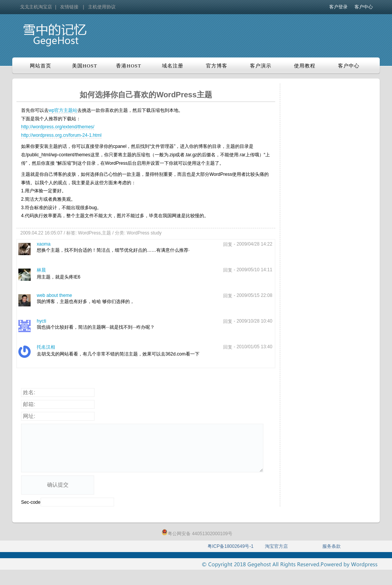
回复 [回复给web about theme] (228, 296)
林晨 (41, 270)
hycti (42, 321)
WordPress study (144, 233)
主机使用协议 (102, 7)
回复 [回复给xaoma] (228, 244)
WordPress (89, 233)
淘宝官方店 (276, 546)
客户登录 (338, 7)
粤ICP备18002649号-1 (230, 546)
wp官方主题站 (63, 110)
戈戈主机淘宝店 (36, 7)
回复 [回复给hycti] (228, 321)
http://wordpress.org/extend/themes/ (58, 127)
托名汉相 (46, 347)
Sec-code (31, 502)
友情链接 (69, 7)
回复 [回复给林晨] (228, 270)
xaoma (44, 244)
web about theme (54, 295)
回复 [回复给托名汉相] (228, 347)
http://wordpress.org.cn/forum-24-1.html (61, 135)
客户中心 (364, 7)
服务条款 (332, 546)
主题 (106, 233)
